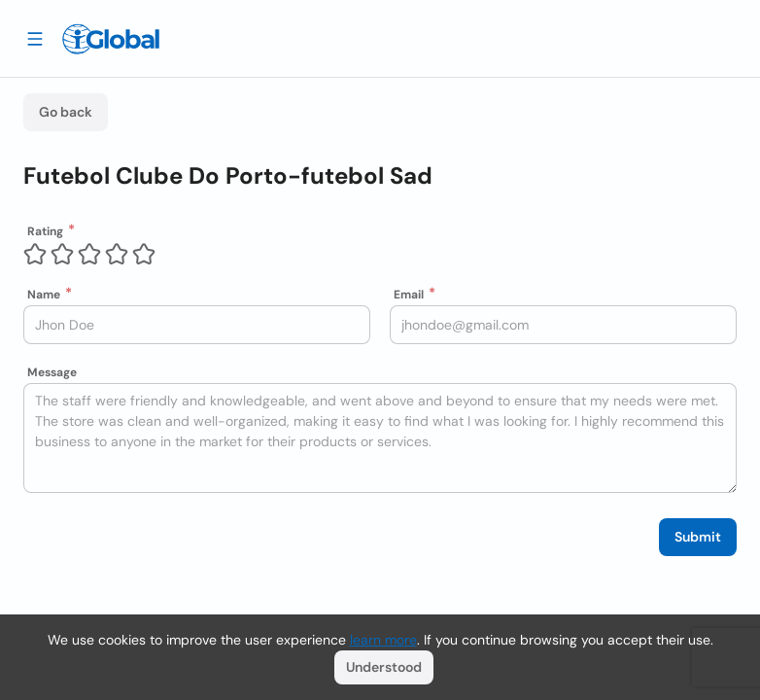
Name (44, 295)
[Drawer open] (35, 38)
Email (409, 295)
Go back (66, 112)
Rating (45, 231)
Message (52, 372)
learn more (383, 640)
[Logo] (111, 39)
